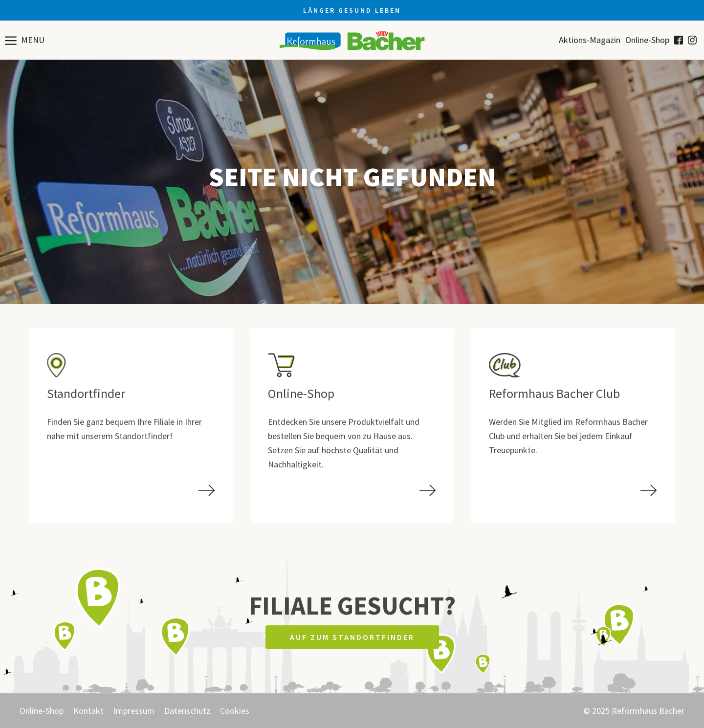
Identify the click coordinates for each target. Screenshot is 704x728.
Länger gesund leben (352, 10)
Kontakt (88, 711)
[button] (25, 40)
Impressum (134, 711)
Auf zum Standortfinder (352, 637)
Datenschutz (187, 711)
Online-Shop (647, 40)
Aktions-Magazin (590, 40)
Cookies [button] (235, 711)
